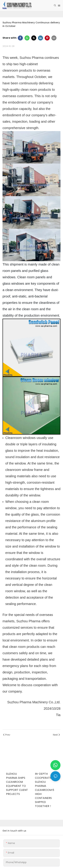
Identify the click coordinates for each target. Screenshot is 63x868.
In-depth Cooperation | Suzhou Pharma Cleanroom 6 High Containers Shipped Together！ (45, 790)
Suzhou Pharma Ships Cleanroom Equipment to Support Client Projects (17, 784)
